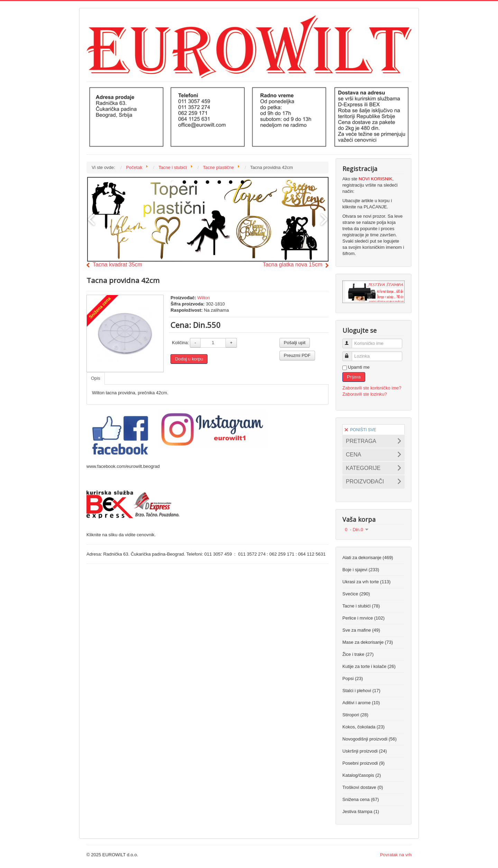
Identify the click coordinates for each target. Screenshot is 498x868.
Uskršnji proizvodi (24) (365, 751)
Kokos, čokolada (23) (363, 727)
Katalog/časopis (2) (362, 775)
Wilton (204, 298)
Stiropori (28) (355, 715)
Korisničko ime (350, 341)
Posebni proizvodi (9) (363, 763)
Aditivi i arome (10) (361, 703)
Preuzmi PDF (297, 355)
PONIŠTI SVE (360, 430)
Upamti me (359, 367)
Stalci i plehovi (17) (361, 691)
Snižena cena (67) (361, 799)
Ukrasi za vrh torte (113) (366, 582)
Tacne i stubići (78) (361, 606)
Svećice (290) (356, 594)
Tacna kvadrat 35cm (117, 265)
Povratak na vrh (396, 855)
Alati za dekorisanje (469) (368, 558)
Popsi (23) (353, 678)
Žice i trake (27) (358, 654)
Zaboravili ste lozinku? (365, 394)
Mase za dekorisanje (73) (368, 642)
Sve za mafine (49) (361, 630)
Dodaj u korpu (189, 359)
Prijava (354, 377)
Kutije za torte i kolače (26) (369, 666)
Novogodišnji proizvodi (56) (370, 739)
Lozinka (350, 353)
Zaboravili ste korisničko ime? (372, 388)
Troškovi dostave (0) (363, 787)
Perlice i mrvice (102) (363, 618)
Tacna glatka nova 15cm (292, 265)
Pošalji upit (295, 343)
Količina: (180, 343)
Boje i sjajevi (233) (361, 570)
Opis (96, 378)
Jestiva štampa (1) (361, 812)
